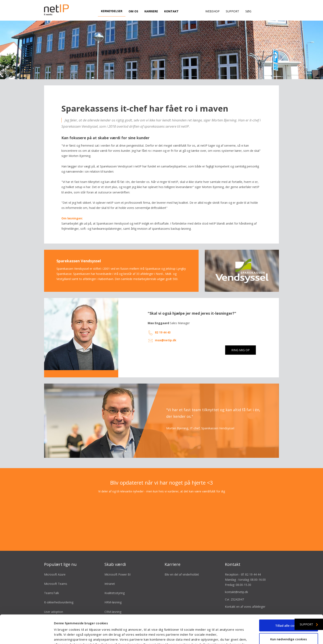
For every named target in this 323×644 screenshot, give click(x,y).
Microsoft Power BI (118, 568)
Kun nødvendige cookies (289, 612)
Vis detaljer (220, 636)
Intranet (110, 577)
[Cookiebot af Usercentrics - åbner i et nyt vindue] (27, 636)
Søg (248, 11)
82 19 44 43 (163, 326)
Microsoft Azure (55, 568)
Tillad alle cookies (289, 599)
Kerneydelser (112, 11)
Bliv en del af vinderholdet (182, 568)
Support (232, 11)
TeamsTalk (51, 587)
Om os (133, 11)
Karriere (151, 11)
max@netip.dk (166, 334)
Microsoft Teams (56, 577)
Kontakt (171, 11)
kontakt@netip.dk (236, 586)
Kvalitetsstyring (115, 587)
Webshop (212, 11)
